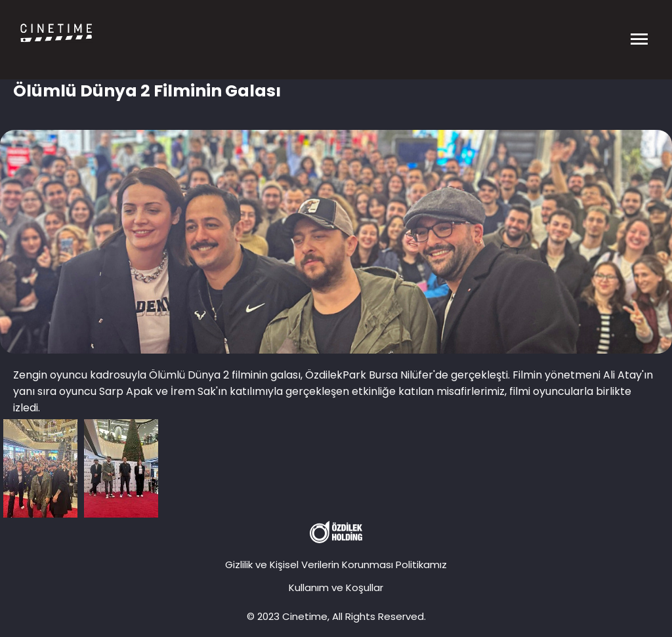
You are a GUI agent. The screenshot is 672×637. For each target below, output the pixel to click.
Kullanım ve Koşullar (336, 587)
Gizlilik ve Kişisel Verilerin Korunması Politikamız (336, 565)
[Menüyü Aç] (639, 33)
